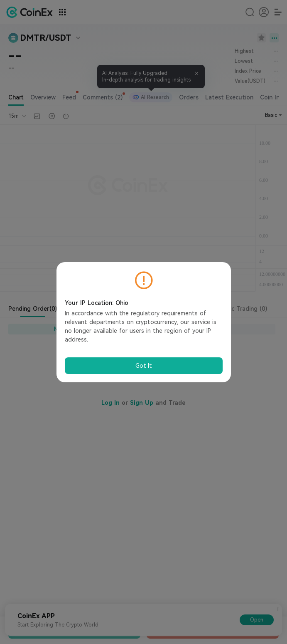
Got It (144, 366)
